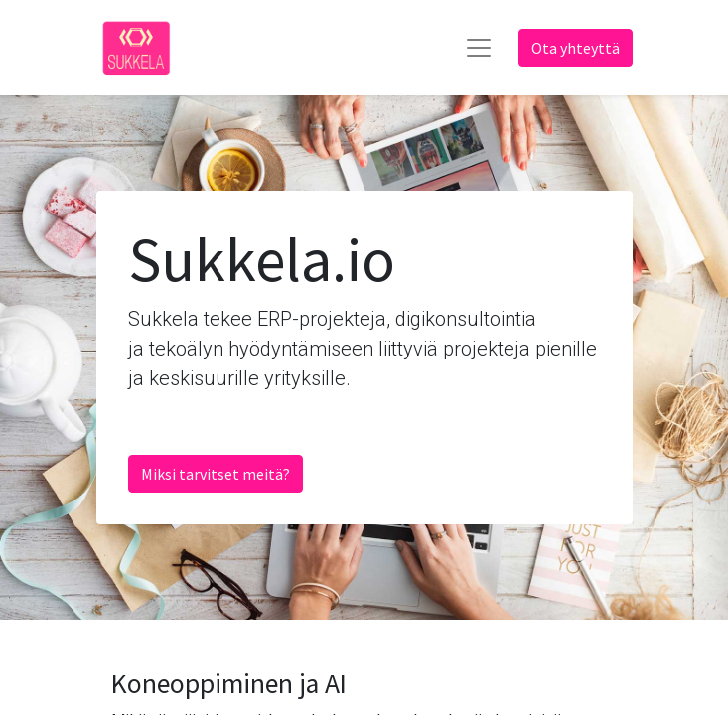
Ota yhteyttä (576, 48)
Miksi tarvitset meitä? (216, 474)
